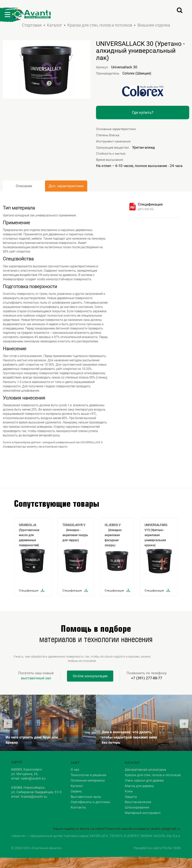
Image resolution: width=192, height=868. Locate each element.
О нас (75, 770)
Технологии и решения (88, 775)
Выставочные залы (86, 797)
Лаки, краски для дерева (144, 780)
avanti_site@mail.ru (166, 829)
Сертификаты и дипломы (90, 802)
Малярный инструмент (143, 813)
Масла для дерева (139, 786)
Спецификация (150, 204)
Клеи (129, 791)
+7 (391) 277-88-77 (147, 678)
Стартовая (32, 25)
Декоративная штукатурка (145, 770)
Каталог (54, 25)
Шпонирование (137, 807)
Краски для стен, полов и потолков (100, 25)
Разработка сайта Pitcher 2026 (157, 848)
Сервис (76, 791)
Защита (131, 797)
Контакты (78, 807)
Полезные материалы (88, 780)
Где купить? (143, 113)
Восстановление (138, 802)
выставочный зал (36, 678)
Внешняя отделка (154, 25)
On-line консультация (90, 676)
